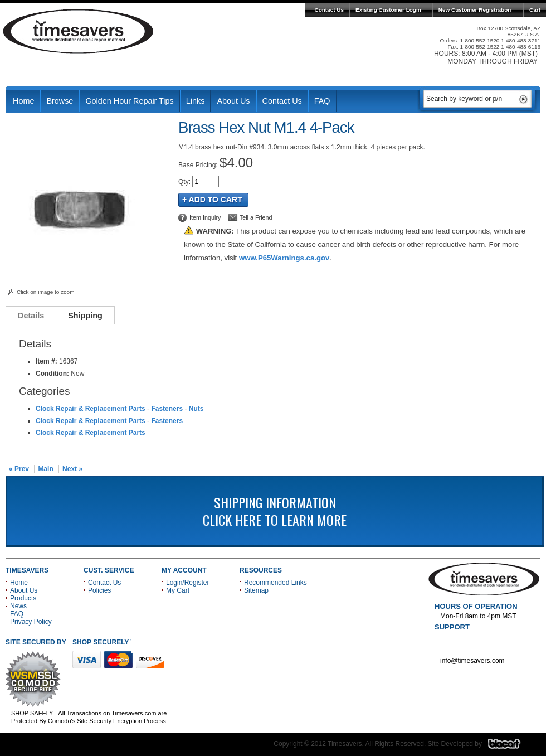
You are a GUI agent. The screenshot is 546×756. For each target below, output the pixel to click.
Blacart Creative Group (511, 747)
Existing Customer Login (388, 10)
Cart (535, 10)
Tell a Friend (256, 217)
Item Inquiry (205, 217)
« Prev (19, 469)
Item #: (47, 361)
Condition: (52, 374)
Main (45, 469)
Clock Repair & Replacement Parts (91, 409)
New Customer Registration (475, 10)
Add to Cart (213, 200)
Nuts (196, 409)
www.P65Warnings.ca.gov (284, 258)
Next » (72, 469)
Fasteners (167, 409)
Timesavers (79, 31)
